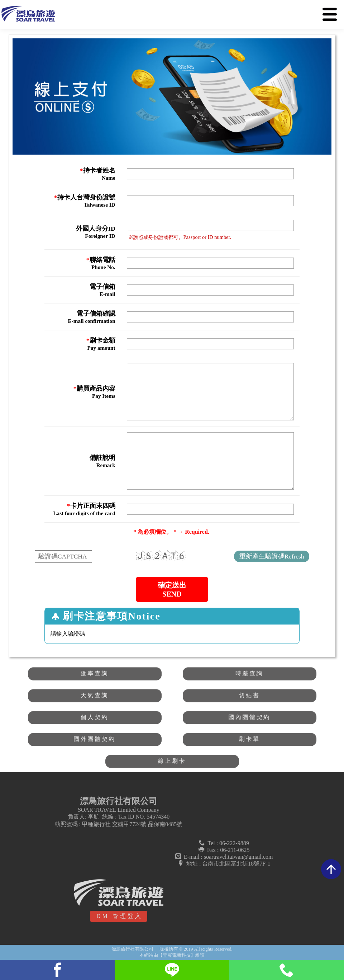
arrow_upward (331, 869)
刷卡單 (250, 739)
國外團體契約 (95, 739)
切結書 (250, 696)
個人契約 (94, 717)
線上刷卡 (172, 761)
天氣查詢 (94, 696)
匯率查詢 (94, 674)
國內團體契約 (249, 717)
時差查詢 (249, 674)
